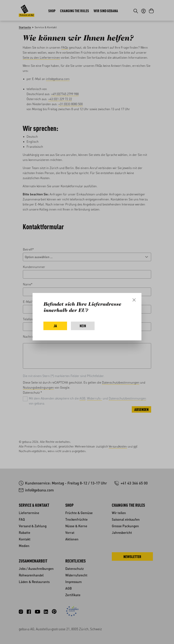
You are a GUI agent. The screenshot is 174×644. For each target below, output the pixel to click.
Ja (55, 326)
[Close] (134, 300)
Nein (83, 326)
